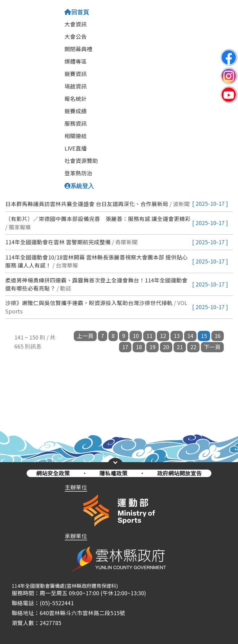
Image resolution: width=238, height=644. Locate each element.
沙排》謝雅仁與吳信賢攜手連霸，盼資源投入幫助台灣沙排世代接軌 (89, 303)
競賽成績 (76, 111)
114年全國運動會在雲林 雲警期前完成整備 (58, 242)
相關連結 (76, 136)
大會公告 (76, 36)
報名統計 (76, 99)
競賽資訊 (76, 74)
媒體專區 (76, 61)
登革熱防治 (78, 173)
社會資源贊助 (81, 161)
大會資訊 (76, 24)
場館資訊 (76, 86)
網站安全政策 (53, 473)
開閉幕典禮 (78, 49)
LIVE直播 (76, 148)
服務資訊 (76, 123)
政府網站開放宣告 (179, 473)
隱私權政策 (113, 473)
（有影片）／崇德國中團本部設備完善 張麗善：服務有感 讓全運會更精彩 (98, 219)
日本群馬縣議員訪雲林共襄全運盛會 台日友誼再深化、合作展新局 (87, 204)
